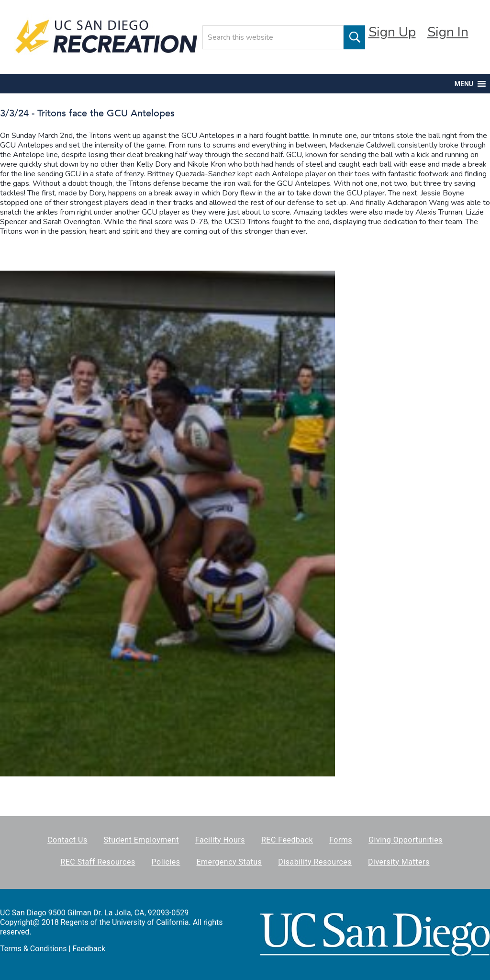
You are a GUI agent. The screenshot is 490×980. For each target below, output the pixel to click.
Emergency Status (229, 862)
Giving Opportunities (406, 840)
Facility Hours (220, 840)
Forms (341, 840)
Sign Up (392, 32)
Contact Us (67, 840)
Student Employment (141, 840)
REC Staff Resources (98, 862)
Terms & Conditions (33, 949)
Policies (166, 862)
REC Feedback (287, 840)
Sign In (448, 32)
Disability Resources (315, 862)
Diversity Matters (399, 862)
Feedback (89, 949)
